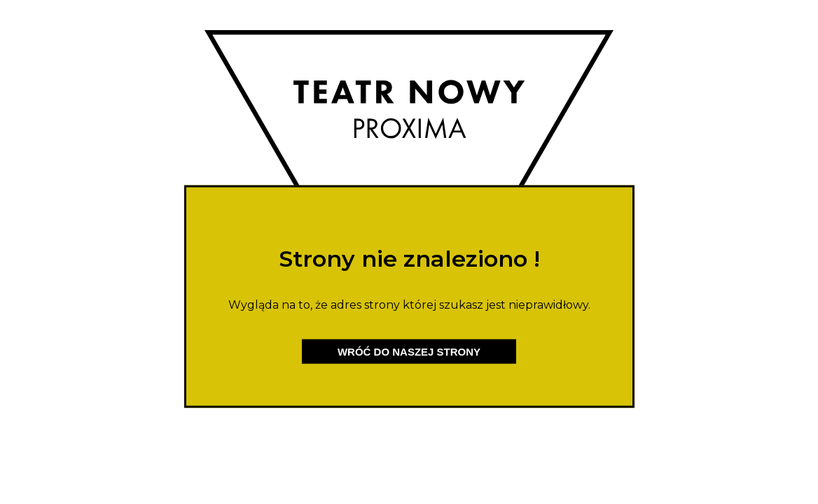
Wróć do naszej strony (409, 352)
